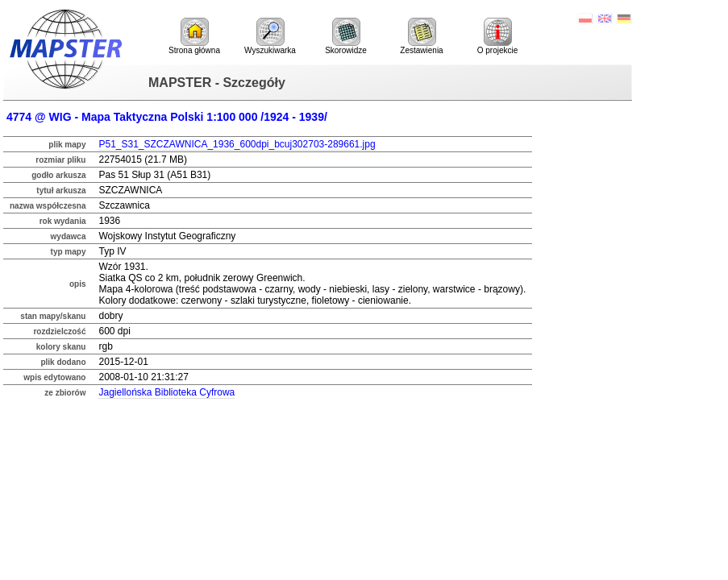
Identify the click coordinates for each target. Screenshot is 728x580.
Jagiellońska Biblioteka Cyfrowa (166, 392)
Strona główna (194, 36)
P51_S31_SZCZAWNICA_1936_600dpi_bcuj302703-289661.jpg (237, 144)
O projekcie (498, 36)
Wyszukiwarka (270, 36)
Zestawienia (421, 36)
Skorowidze (346, 36)
